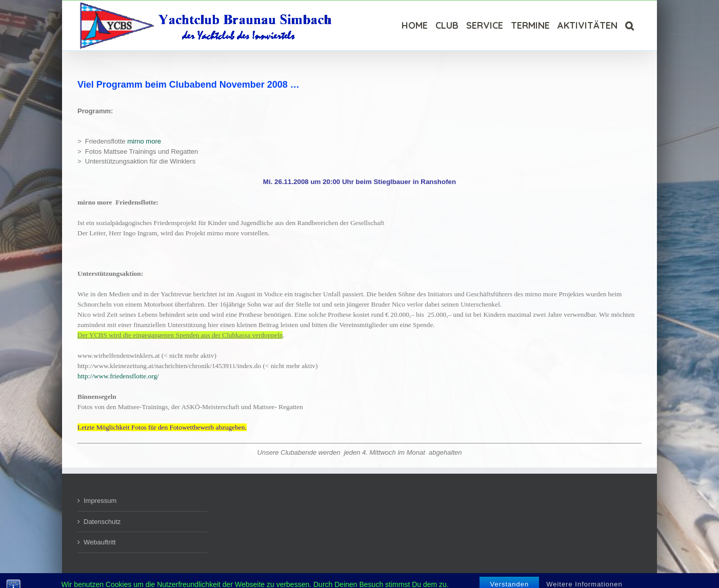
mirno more (144, 141)
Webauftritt (100, 542)
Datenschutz (102, 522)
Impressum (100, 501)
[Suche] (630, 25)
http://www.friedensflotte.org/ (118, 376)
